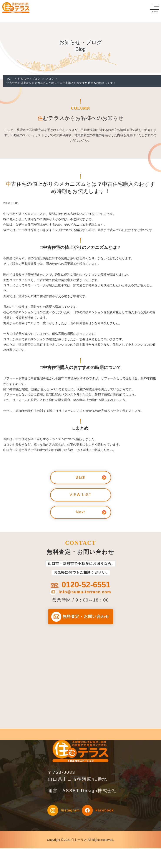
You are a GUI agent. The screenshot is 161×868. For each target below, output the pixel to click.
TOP (9, 79)
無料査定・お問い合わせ (86, 617)
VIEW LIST (80, 495)
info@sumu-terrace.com (85, 592)
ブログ (50, 79)
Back (80, 478)
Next (80, 512)
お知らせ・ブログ (29, 79)
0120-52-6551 (86, 585)
